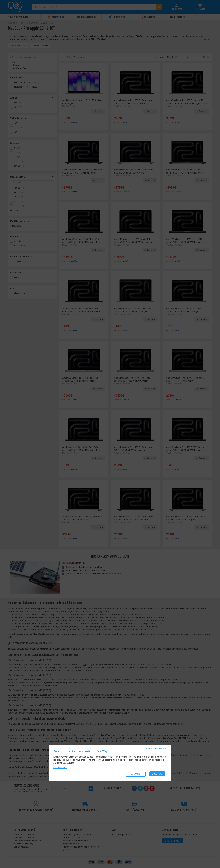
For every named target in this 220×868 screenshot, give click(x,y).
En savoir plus (60, 767)
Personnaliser (136, 774)
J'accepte (157, 774)
